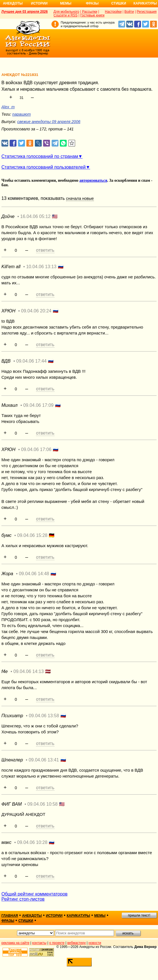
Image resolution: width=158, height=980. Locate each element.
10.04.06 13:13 (41, 267)
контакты (39, 943)
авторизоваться (93, 180)
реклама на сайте (15, 943)
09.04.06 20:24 (36, 311)
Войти (129, 12)
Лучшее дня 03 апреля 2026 (25, 12)
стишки (26, 921)
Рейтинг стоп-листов (23, 899)
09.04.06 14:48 (34, 574)
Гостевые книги (92, 15)
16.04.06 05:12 (35, 216)
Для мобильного (67, 12)
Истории (39, 3)
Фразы (92, 3)
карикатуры (78, 916)
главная (10, 916)
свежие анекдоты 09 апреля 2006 (49, 122)
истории (54, 916)
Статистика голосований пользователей (44, 167)
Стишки (119, 3)
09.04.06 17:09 (38, 405)
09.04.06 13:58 (44, 716)
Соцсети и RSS (66, 15)
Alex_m (8, 107)
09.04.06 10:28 (32, 842)
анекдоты (32, 916)
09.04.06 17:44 (31, 361)
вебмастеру (76, 943)
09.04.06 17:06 (36, 449)
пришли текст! (139, 915)
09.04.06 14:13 (29, 671)
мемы (100, 916)
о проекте (57, 943)
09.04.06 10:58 (43, 804)
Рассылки (90, 12)
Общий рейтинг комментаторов (34, 894)
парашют (21, 114)
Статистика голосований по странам (40, 156)
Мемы (66, 3)
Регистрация (147, 12)
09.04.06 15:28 (32, 535)
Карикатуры (145, 3)
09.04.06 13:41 (44, 760)
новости (95, 943)
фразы (8, 921)
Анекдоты (13, 3)
